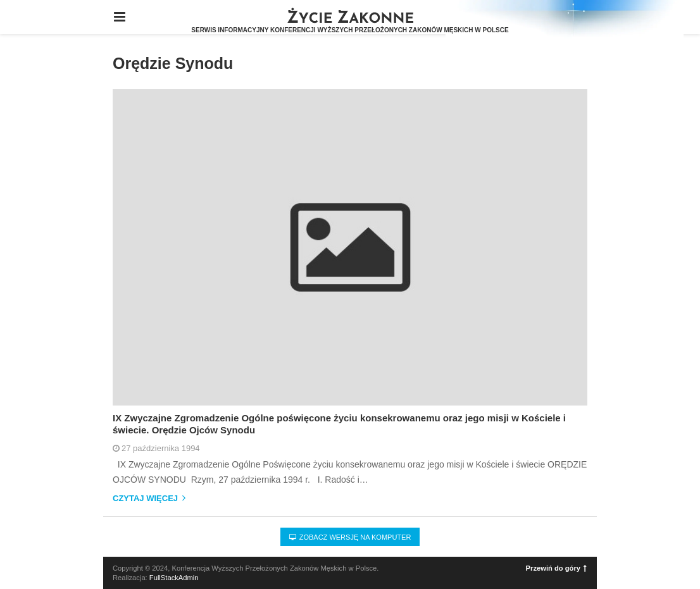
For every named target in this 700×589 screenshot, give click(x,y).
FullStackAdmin (174, 578)
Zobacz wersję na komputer (350, 537)
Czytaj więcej (149, 499)
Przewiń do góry (556, 568)
